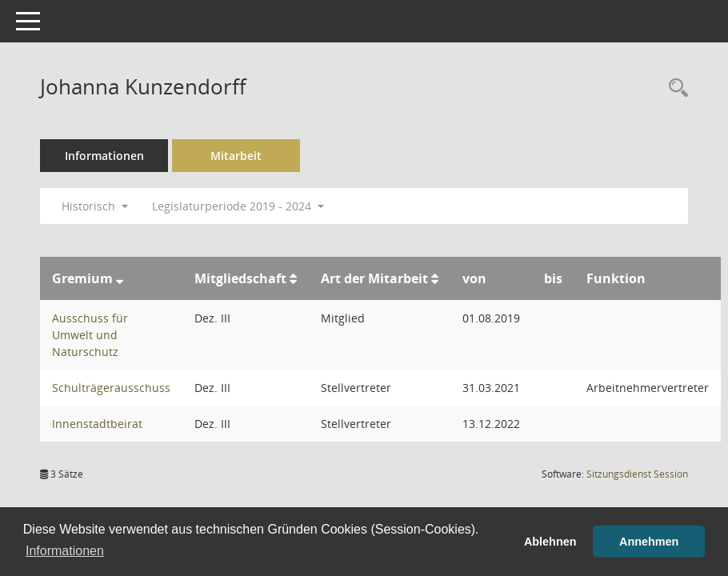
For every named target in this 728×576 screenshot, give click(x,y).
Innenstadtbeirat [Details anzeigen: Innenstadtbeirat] (97, 424)
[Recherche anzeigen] (674, 88)
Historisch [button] (95, 206)
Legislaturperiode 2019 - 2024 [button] (238, 206)
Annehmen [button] (649, 542)
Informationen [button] (65, 551)
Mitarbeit (236, 156)
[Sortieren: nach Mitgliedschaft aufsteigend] (293, 278)
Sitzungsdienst (637, 474)
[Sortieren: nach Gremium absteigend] (120, 278)
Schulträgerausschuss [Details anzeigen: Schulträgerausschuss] (111, 388)
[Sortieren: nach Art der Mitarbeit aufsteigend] (435, 278)
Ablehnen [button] (550, 542)
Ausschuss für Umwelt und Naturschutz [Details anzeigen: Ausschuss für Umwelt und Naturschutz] (90, 335)
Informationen (104, 156)
